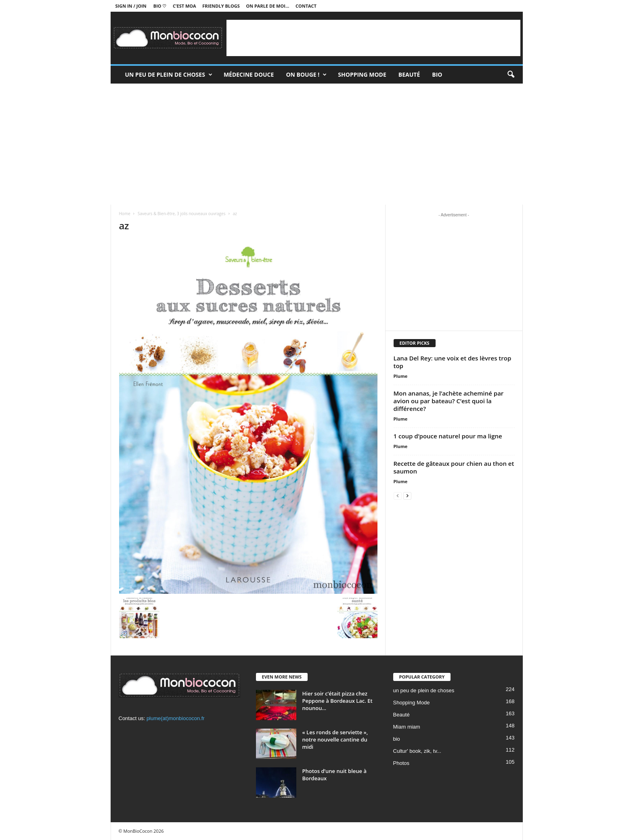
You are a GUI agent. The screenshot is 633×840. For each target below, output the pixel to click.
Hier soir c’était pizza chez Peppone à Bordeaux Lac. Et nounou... (337, 701)
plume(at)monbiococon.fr (176, 718)
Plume (401, 376)
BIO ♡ (160, 6)
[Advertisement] (373, 38)
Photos (401, 763)
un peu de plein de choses (169, 75)
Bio (437, 74)
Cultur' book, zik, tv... (417, 751)
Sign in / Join (131, 6)
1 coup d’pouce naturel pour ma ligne (448, 436)
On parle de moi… (267, 6)
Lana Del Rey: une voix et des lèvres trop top (453, 362)
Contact (306, 6)
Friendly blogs (221, 6)
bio (397, 739)
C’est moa (184, 6)
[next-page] (407, 495)
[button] (511, 75)
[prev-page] (398, 495)
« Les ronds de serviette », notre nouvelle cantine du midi (335, 739)
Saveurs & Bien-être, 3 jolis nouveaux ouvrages (181, 214)
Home (125, 214)
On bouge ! (306, 75)
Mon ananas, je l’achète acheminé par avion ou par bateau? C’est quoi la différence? (449, 401)
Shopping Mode (362, 74)
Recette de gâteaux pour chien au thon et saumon (454, 467)
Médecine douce (249, 74)
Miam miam (407, 727)
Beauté (409, 74)
